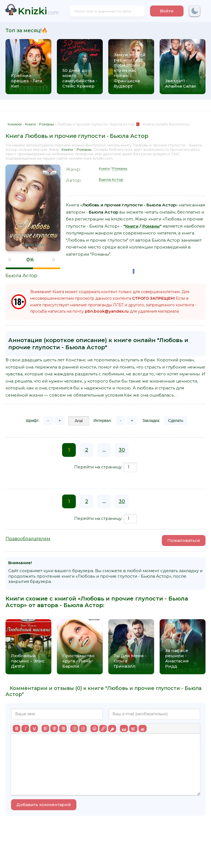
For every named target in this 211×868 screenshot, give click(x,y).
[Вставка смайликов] (94, 728)
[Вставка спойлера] (133, 728)
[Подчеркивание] (34, 728)
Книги (67, 149)
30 (122, 450)
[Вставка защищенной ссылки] (112, 728)
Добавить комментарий (44, 805)
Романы (84, 149)
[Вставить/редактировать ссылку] (103, 728)
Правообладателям (28, 539)
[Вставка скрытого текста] (142, 728)
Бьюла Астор (21, 275)
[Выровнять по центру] (54, 728)
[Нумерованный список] (83, 728)
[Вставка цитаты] (124, 728)
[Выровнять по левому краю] (45, 728)
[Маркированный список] (74, 728)
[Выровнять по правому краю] (63, 728)
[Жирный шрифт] (16, 728)
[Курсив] (25, 728)
